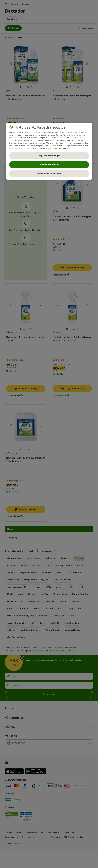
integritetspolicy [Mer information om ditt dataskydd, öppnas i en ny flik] (61, 148)
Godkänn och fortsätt (49, 165)
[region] (49, 151)
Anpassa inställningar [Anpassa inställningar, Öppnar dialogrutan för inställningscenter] (49, 156)
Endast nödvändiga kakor (49, 174)
